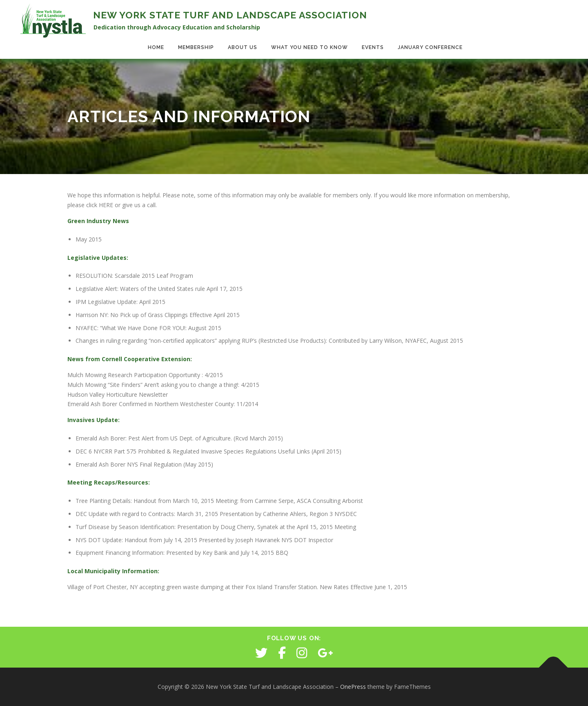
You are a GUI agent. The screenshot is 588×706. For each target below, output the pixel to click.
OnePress (353, 687)
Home (156, 47)
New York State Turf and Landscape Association (230, 15)
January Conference (430, 47)
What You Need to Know (310, 47)
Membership (196, 47)
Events (373, 47)
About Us (243, 47)
